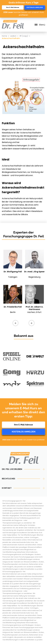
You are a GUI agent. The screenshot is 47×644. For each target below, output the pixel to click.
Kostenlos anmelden (35, 7)
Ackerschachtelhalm (11, 38)
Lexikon (13, 36)
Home (5, 36)
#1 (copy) (24, 36)
